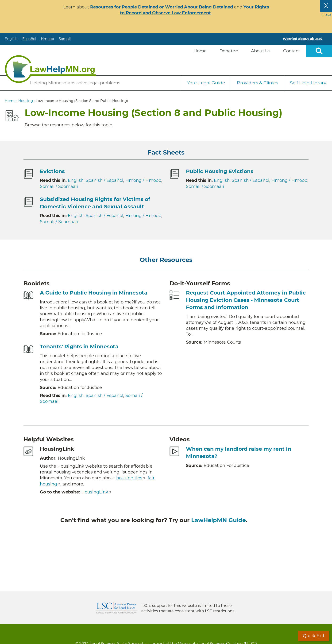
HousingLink (96, 492)
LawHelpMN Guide (218, 520)
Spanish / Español (104, 180)
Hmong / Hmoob (143, 180)
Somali (65, 39)
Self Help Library (308, 83)
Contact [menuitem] (291, 51)
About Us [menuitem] (261, 51)
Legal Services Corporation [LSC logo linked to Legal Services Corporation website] (116, 608)
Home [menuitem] (200, 51)
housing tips (131, 478)
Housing (26, 101)
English (11, 39)
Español (29, 39)
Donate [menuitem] (229, 51)
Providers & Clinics (257, 83)
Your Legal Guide (206, 83)
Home (10, 101)
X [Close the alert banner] (326, 6)
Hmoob (47, 39)
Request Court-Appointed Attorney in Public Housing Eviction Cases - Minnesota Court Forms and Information (246, 300)
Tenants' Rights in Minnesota (79, 347)
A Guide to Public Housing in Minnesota (94, 293)
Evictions (52, 171)
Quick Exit (314, 636)
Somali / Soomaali (59, 186)
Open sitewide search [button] (319, 51)
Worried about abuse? (303, 39)
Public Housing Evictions (220, 171)
